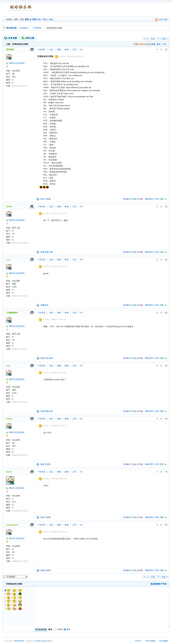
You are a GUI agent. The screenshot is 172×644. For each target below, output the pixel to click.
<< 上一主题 (149, 39)
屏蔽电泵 (45, 305)
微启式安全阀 (47, 358)
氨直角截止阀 (47, 252)
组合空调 (58, 91)
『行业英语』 (37, 28)
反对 (139, 199)
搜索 (51, 19)
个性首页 (41, 50)
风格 (39, 19)
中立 (132, 199)
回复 (162, 199)
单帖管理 (149, 199)
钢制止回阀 (46, 570)
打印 (165, 44)
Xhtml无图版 (150, 641)
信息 (51, 50)
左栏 (161, 19)
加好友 (12, 63)
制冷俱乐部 (19, 641)
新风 (52, 69)
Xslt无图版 (163, 641)
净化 (51, 106)
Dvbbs (38, 641)
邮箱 (67, 50)
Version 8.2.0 (47, 641)
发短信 (21, 63)
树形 (159, 44)
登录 (27, 19)
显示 (69, 629)
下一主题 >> (163, 39)
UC (81, 50)
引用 (156, 199)
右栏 (166, 19)
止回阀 (58, 163)
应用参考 (24, 28)
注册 (34, 19)
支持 (125, 199)
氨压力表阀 (46, 199)
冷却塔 (53, 118)
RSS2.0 (138, 641)
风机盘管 (54, 63)
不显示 (60, 629)
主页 (74, 50)
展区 (45, 19)
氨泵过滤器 (46, 464)
